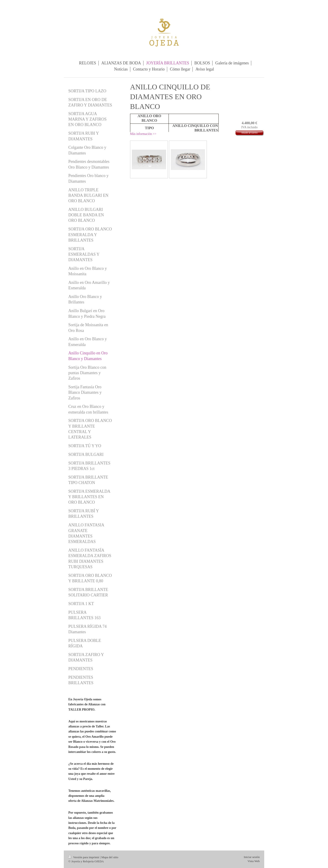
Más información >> (143, 134)
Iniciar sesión (252, 857)
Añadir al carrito (250, 133)
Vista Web (254, 861)
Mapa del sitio (110, 857)
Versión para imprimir (84, 857)
